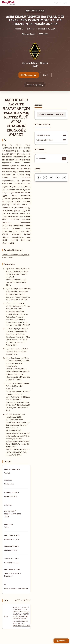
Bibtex (27, 600)
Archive (38, 105)
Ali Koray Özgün (28, 34)
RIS (17, 600)
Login (65, 3)
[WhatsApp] (45, 177)
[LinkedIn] (58, 177)
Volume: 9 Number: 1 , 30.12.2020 (51, 114)
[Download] (64, 159)
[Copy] (26, 616)
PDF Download (29, 75)
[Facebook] (39, 177)
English (58, 3)
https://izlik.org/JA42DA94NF (16, 588)
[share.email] (64, 177)
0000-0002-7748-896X (12, 514)
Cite (46, 75)
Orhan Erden (43, 34)
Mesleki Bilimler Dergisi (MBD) (35, 64)
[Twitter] (51, 177)
